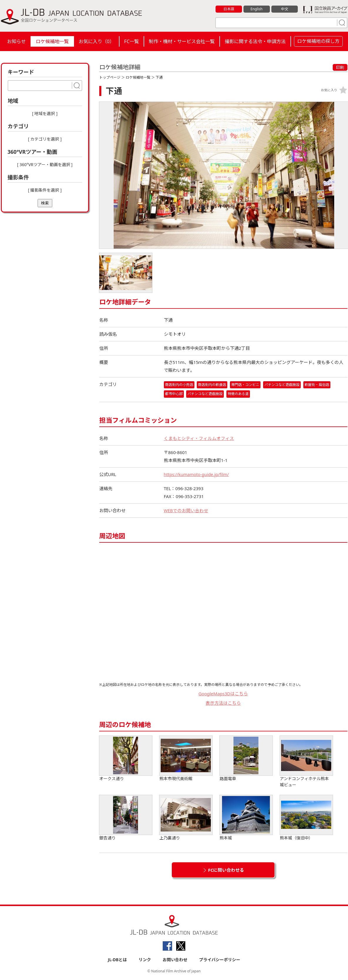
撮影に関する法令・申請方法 (255, 41)
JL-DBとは (117, 960)
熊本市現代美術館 (186, 759)
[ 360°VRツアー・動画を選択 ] (45, 165)
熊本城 (246, 818)
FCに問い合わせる (226, 870)
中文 (285, 9)
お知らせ (16, 41)
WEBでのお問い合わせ (186, 510)
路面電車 (246, 759)
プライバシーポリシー (220, 960)
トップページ (110, 77)
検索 (45, 203)
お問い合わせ (175, 960)
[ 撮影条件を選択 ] (45, 190)
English (256, 9)
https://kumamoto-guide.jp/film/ (197, 474)
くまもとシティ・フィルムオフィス (199, 438)
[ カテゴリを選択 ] (45, 139)
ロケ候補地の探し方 (318, 41)
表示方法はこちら (223, 703)
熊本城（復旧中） (306, 818)
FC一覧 (132, 41)
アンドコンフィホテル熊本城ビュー (306, 762)
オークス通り (126, 759)
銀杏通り (126, 818)
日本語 (229, 9)
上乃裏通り (186, 818)
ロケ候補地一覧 (52, 41)
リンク (145, 960)
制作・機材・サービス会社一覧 (182, 41)
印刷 (340, 67)
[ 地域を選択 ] (45, 113)
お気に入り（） (96, 41)
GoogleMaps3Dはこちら (223, 694)
